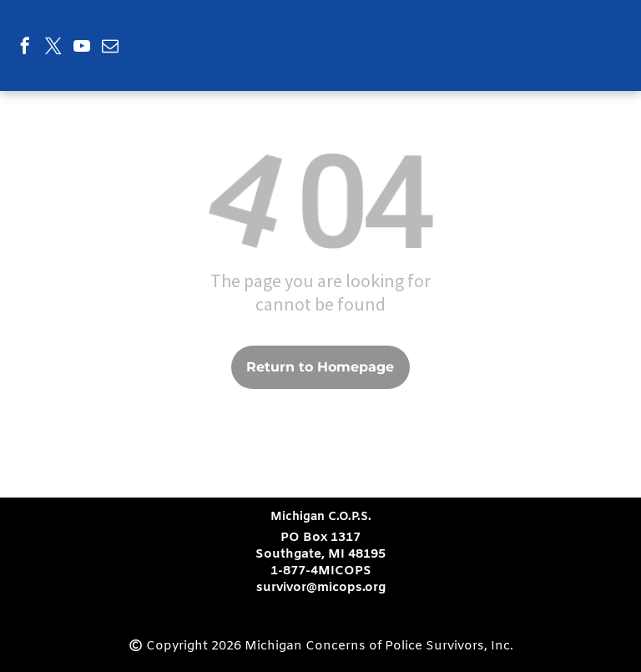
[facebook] (25, 48)
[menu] (604, 27)
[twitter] (53, 48)
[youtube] (82, 48)
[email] (110, 48)
